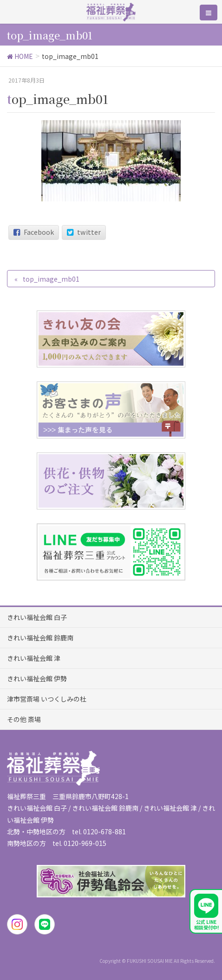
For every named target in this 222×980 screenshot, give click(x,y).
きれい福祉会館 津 (34, 658)
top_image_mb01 (51, 279)
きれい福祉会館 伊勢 (37, 678)
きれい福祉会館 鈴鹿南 (40, 638)
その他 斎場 (24, 719)
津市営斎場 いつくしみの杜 (47, 699)
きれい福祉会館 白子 (37, 617)
